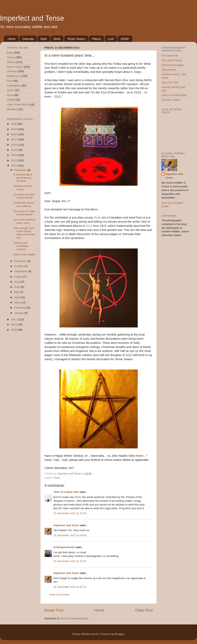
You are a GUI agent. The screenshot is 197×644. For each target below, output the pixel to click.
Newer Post (54, 610)
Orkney (11, 62)
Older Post (144, 610)
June (17, 287)
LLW (111, 39)
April (17, 297)
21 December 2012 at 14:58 (70, 535)
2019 (14, 129)
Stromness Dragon (173, 65)
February (20, 308)
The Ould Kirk (170, 56)
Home (12, 39)
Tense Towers (76, 39)
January (19, 313)
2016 (14, 145)
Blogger (120, 634)
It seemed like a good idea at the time (23, 178)
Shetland (12, 109)
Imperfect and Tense (32, 18)
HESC (11, 90)
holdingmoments (64, 547)
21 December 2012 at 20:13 (70, 587)
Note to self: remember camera (21, 246)
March (18, 302)
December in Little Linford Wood (24, 213)
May (17, 292)
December (21, 170)
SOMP (125, 39)
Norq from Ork (170, 82)
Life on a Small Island (174, 95)
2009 (14, 330)
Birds (57, 39)
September (21, 271)
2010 (14, 325)
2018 (14, 134)
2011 (14, 319)
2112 (89, 226)
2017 (14, 139)
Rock (57, 478)
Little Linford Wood (18, 105)
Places (96, 39)
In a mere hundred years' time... (24, 221)
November (21, 261)
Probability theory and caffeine (24, 204)
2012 (14, 165)
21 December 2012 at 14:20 (70, 513)
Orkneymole (169, 70)
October (19, 266)
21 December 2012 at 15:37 (70, 561)
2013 (14, 160)
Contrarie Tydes (171, 100)
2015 (14, 150)
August (19, 277)
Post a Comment (59, 595)
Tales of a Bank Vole (66, 492)
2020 (14, 124)
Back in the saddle (24, 255)
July (17, 282)
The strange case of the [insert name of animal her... (24, 233)
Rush (98, 217)
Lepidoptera (14, 86)
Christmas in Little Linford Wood (24, 196)
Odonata (28, 39)
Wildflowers (14, 76)
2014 (14, 155)
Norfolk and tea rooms (23, 188)
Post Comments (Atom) (74, 618)
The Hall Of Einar (172, 60)
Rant (44, 39)
